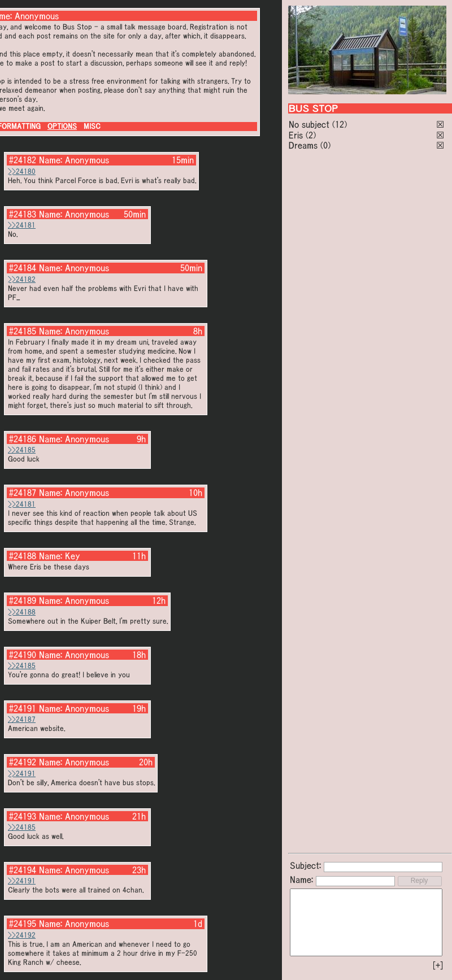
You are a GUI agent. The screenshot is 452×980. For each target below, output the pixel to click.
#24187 (23, 493)
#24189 (23, 600)
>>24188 (22, 612)
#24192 (23, 762)
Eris (296, 135)
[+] (438, 965)
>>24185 (22, 450)
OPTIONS (62, 126)
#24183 (23, 214)
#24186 (23, 439)
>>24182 (22, 279)
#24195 (23, 924)
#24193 (23, 816)
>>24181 (22, 225)
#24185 (23, 331)
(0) (325, 145)
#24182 (23, 160)
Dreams (303, 145)
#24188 (23, 556)
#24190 (23, 655)
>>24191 (22, 774)
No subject (310, 124)
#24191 (23, 708)
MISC (92, 126)
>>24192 (22, 935)
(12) (340, 124)
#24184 (23, 268)
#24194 (23, 870)
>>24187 (22, 719)
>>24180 (22, 171)
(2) (311, 135)
